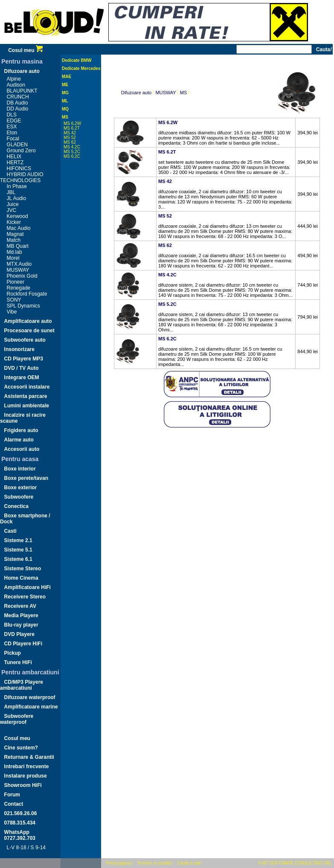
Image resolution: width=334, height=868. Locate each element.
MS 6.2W (72, 123)
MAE (67, 77)
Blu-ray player (21, 625)
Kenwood (17, 216)
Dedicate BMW (77, 60)
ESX (12, 127)
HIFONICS (19, 168)
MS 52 (70, 138)
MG (65, 93)
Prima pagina (118, 863)
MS (65, 117)
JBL (11, 192)
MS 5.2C (72, 152)
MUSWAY (18, 270)
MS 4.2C (72, 147)
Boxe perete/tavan (26, 478)
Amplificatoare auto (28, 321)
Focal (13, 139)
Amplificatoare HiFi (28, 587)
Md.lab (15, 252)
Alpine (14, 79)
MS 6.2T (72, 128)
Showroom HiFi (23, 785)
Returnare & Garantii (29, 757)
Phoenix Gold (22, 276)
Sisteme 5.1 (18, 550)
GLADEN (17, 145)
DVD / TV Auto (22, 368)
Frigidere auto (21, 430)
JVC (12, 210)
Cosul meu (25, 50)
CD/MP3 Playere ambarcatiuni (22, 685)
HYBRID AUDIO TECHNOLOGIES (22, 177)
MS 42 (70, 133)
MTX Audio (19, 264)
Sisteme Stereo (23, 569)
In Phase (17, 186)
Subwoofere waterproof (17, 719)
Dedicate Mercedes (81, 68)
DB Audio (17, 103)
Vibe (12, 312)
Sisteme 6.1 (18, 559)
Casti (10, 531)
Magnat (15, 234)
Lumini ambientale (27, 406)
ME (65, 85)
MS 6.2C (72, 156)
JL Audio (17, 198)
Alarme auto (19, 440)
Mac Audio (19, 228)
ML (65, 101)
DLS (12, 115)
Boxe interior (20, 469)
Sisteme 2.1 (18, 540)
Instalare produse (26, 776)
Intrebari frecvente (27, 766)
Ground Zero (21, 151)
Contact (14, 804)
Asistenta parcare (26, 396)
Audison (16, 85)
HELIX (14, 157)
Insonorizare (19, 349)
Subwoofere (19, 497)
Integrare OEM (22, 377)
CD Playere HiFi (23, 644)
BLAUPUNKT (22, 91)
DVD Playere (19, 634)
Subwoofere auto (25, 340)
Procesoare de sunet (29, 331)
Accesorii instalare (27, 387)
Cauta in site (189, 863)
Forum (12, 795)
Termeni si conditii (154, 863)
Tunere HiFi (18, 662)
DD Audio (18, 109)
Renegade (19, 288)
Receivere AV (20, 606)
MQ (65, 109)
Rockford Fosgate (27, 294)
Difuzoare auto (22, 71)
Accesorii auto (22, 449)
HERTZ (15, 163)
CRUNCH (18, 97)
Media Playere (21, 615)
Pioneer (16, 282)
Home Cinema (21, 578)
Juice (13, 204)
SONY (14, 300)
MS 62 (70, 142)
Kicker (14, 222)
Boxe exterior (21, 488)
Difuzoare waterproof (30, 697)
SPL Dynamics (23, 306)
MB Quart (18, 246)
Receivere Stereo (25, 597)
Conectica (16, 506)
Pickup (13, 653)
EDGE (14, 121)
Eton (12, 133)
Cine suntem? (21, 748)
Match (14, 240)
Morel (13, 258)
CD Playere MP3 (24, 359)
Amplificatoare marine (31, 707)
